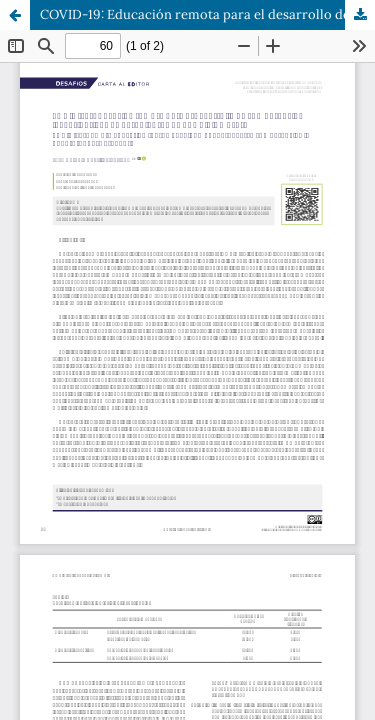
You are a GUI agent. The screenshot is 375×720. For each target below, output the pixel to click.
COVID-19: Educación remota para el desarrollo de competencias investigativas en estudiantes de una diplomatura (207, 14)
